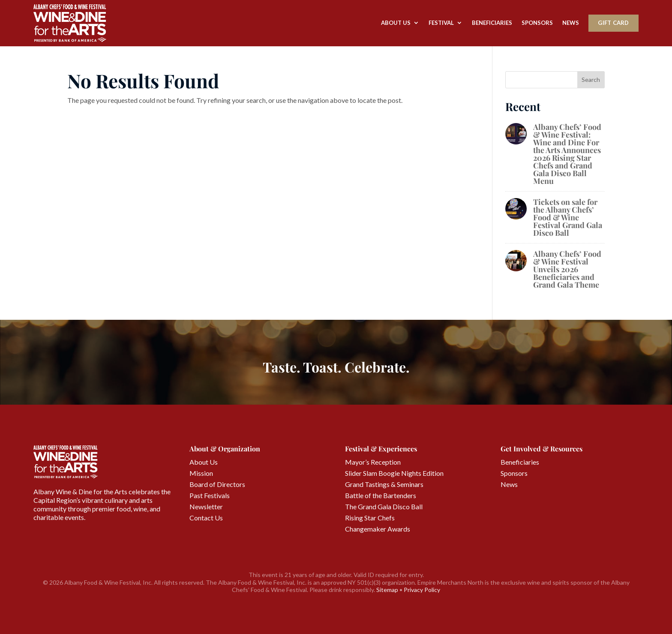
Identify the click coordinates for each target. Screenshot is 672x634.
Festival (441, 23)
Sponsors (537, 23)
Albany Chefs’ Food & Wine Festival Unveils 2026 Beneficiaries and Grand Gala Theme (567, 269)
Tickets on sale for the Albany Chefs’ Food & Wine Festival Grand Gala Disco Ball (568, 217)
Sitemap (387, 590)
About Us (396, 23)
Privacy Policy (422, 590)
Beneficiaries (492, 23)
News (571, 23)
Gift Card (613, 23)
